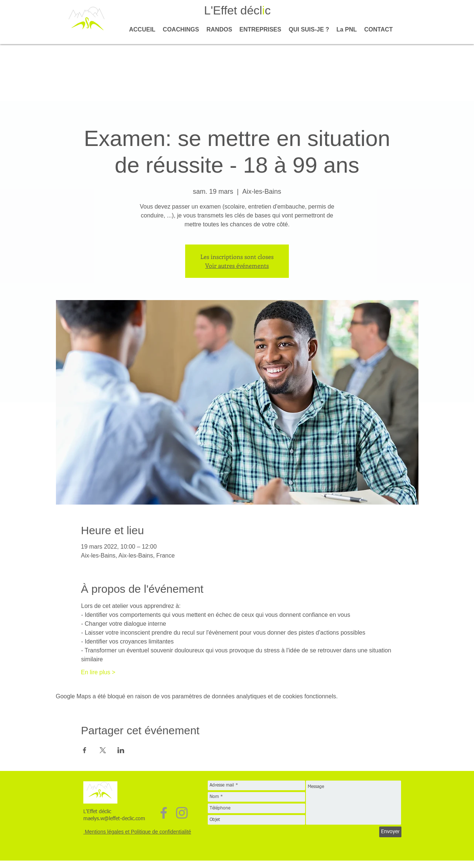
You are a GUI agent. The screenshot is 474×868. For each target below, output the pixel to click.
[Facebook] (164, 813)
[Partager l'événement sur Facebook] (85, 750)
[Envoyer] (390, 832)
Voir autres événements (237, 265)
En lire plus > (98, 672)
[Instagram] (182, 813)
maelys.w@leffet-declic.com (114, 819)
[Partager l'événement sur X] (103, 750)
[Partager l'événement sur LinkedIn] (121, 750)
